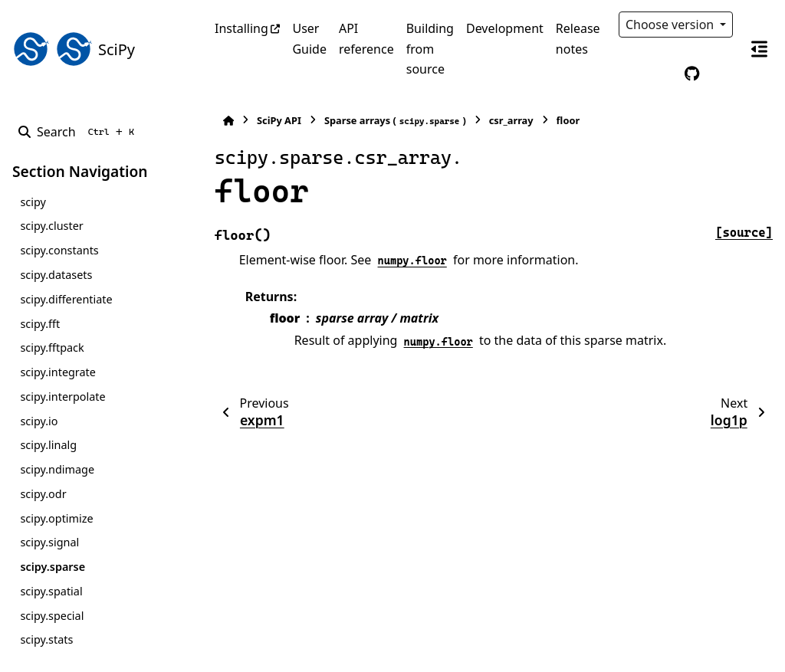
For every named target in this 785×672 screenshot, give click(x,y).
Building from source (430, 49)
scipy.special (52, 616)
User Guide (309, 38)
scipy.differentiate (66, 299)
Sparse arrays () (389, 121)
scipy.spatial (51, 591)
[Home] (222, 121)
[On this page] (759, 49)
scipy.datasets (56, 275)
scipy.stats (46, 639)
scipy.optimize (56, 518)
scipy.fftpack (52, 347)
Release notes (578, 38)
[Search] (79, 132)
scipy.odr (43, 494)
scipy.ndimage (57, 469)
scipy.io (39, 421)
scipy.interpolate (62, 397)
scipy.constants (59, 250)
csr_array (505, 120)
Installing (241, 28)
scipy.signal (49, 542)
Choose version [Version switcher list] (672, 25)
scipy (33, 202)
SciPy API (273, 120)
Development (505, 28)
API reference (366, 38)
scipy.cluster (51, 226)
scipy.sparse (53, 567)
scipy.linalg (48, 445)
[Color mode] (660, 74)
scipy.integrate (58, 372)
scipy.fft (40, 324)
